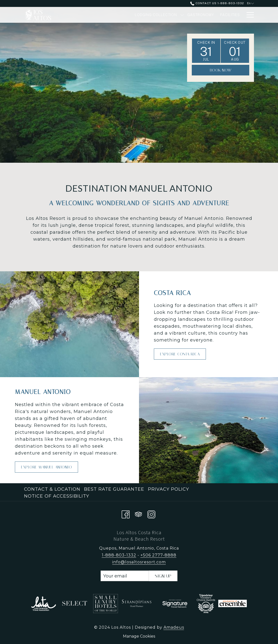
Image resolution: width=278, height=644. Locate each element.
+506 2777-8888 (158, 555)
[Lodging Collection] (143, 15)
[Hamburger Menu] (248, 15)
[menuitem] (53, 489)
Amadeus (174, 627)
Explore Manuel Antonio (46, 467)
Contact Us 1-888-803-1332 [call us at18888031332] (217, 3)
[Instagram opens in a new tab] (151, 513)
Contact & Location (52, 489)
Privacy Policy (168, 489)
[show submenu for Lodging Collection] (169, 15)
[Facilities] (217, 15)
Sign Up (163, 576)
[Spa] (236, 15)
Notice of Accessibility (57, 496)
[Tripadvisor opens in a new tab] (139, 513)
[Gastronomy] (188, 15)
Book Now (221, 70)
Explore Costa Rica (180, 354)
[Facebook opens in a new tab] (126, 513)
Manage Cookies (139, 636)
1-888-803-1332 (119, 555)
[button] (206, 51)
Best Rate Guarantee (114, 489)
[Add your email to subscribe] (125, 576)
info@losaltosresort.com (139, 562)
